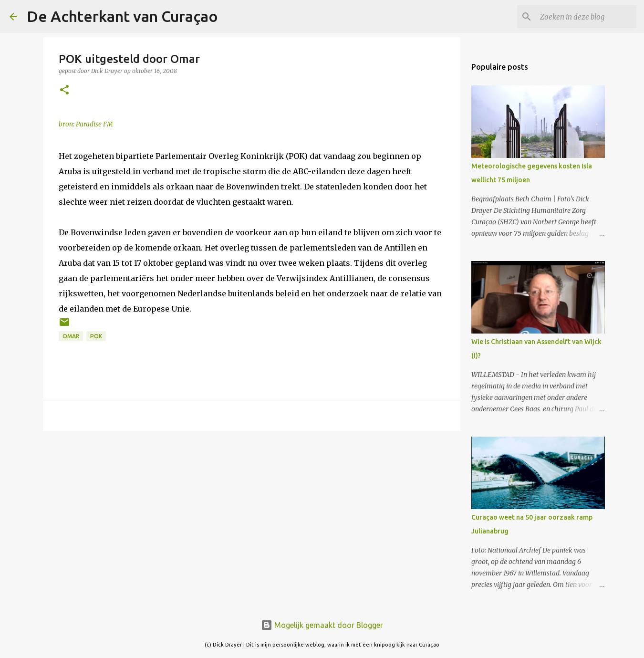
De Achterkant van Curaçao (122, 16)
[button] (64, 90)
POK (96, 336)
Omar (71, 336)
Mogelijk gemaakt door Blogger (322, 625)
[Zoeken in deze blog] (586, 17)
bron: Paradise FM (86, 124)
